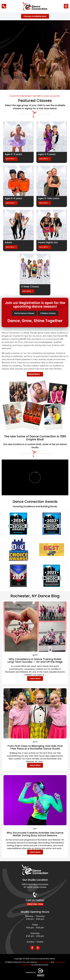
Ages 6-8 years (13, 198)
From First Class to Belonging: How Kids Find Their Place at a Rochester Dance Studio (35, 747)
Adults (8, 242)
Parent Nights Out (48, 242)
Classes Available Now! (35, 16)
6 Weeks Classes (48, 313)
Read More (34, 374)
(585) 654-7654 (35, 904)
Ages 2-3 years (13, 154)
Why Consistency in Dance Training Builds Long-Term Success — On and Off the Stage (35, 660)
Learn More (10, 159)
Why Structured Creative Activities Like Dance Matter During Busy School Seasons (35, 834)
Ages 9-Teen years (49, 198)
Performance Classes (24, 313)
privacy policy (44, 962)
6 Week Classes (30, 287)
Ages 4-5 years (47, 154)
